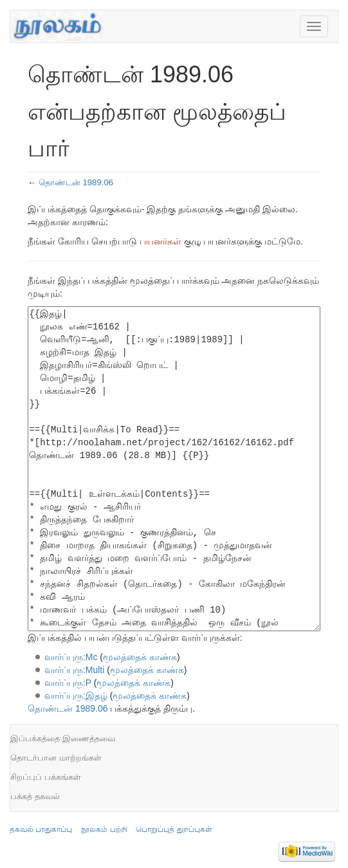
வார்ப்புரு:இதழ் (76, 696)
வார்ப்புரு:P (68, 683)
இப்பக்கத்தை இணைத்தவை (63, 738)
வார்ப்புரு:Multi (74, 670)
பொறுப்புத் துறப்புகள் (174, 829)
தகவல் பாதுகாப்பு (41, 829)
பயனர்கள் (160, 241)
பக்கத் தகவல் (35, 796)
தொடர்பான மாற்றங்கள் (56, 758)
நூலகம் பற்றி (104, 829)
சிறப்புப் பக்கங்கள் (46, 777)
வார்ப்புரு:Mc (71, 657)
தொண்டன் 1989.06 (76, 182)
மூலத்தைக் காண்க (140, 657)
